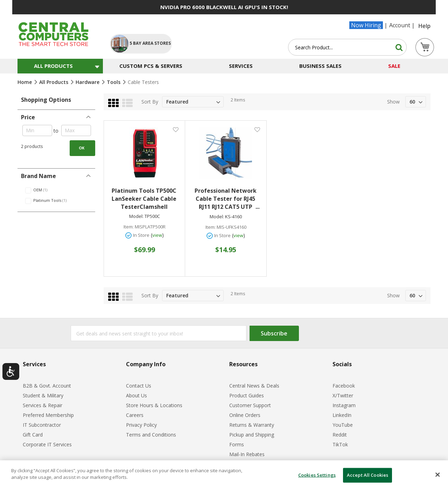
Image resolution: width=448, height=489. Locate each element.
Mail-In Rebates (247, 454)
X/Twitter (343, 395)
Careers (135, 415)
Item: (129, 227)
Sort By (150, 102)
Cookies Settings (317, 475)
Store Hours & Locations (154, 405)
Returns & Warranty (252, 425)
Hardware (88, 82)
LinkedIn (342, 415)
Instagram (344, 405)
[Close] (437, 475)
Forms (237, 444)
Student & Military (43, 395)
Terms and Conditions (151, 435)
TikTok (340, 444)
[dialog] (224, 475)
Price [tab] (28, 117)
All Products (54, 82)
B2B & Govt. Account (47, 386)
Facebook (344, 386)
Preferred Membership (48, 415)
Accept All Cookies (367, 475)
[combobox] (347, 47)
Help (424, 26)
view (157, 235)
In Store (141, 235)
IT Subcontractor (42, 425)
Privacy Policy (141, 425)
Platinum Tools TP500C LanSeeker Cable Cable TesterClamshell (144, 199)
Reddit (340, 435)
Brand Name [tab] (38, 176)
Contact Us (139, 386)
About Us (136, 395)
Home (25, 82)
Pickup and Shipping (252, 435)
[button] (176, 129)
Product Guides (247, 395)
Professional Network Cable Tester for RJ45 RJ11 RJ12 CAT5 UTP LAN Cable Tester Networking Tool (227, 199)
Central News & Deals (254, 386)
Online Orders (245, 415)
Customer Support (250, 405)
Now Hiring (366, 25)
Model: (136, 216)
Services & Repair (43, 405)
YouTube (343, 425)
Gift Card (33, 435)
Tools (114, 82)
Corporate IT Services (47, 444)
